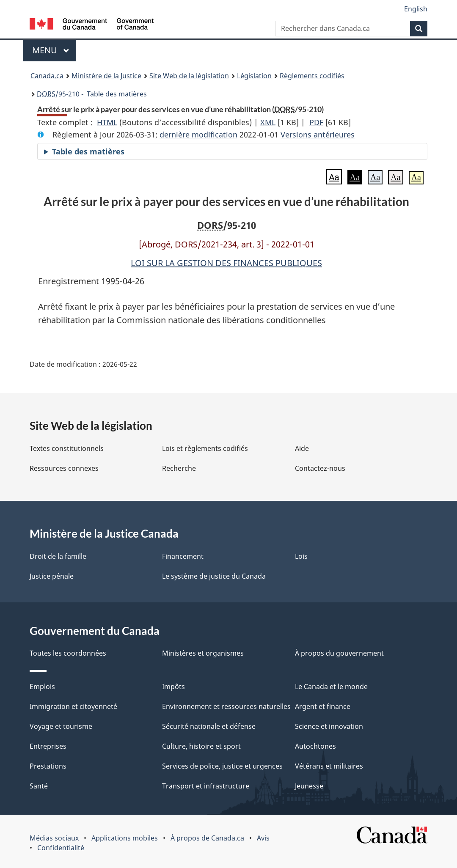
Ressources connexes (64, 468)
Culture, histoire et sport (201, 746)
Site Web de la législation (189, 76)
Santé (39, 786)
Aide (302, 448)
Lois (301, 556)
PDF (316, 122)
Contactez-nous (320, 468)
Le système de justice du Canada (214, 576)
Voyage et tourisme (61, 726)
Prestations (48, 766)
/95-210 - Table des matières (92, 94)
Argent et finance (323, 706)
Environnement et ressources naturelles (226, 706)
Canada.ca (47, 76)
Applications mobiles (125, 838)
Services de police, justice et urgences (222, 766)
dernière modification (198, 135)
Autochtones (315, 746)
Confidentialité (61, 848)
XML (268, 122)
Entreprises (48, 746)
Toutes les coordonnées (68, 653)
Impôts (173, 687)
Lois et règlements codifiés (205, 448)
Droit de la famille (58, 556)
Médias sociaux (54, 838)
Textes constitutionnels (67, 448)
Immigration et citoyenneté (73, 706)
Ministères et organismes (203, 653)
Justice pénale (52, 576)
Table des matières (88, 151)
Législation (254, 76)
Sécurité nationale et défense (209, 726)
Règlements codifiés (312, 76)
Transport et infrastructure (206, 786)
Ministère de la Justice (106, 76)
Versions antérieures (318, 135)
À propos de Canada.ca (207, 838)
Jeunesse (309, 786)
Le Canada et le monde (331, 687)
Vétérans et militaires (329, 766)
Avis (263, 838)
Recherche (179, 468)
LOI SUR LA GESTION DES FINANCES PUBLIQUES (226, 263)
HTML (107, 122)
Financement (183, 556)
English (416, 9)
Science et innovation (329, 726)
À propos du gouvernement (339, 653)
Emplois (42, 687)
